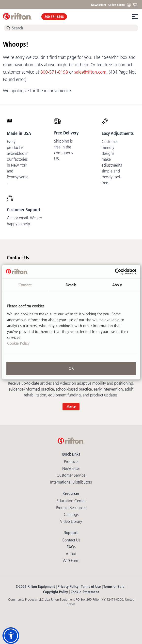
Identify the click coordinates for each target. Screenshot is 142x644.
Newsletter (99, 5)
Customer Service (71, 475)
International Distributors (71, 482)
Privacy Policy (68, 586)
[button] (11, 636)
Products (71, 461)
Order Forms (117, 5)
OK (71, 368)
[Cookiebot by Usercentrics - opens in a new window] (115, 272)
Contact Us (71, 540)
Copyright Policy (55, 592)
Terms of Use (91, 586)
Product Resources (71, 508)
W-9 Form (71, 561)
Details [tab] (71, 285)
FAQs (71, 547)
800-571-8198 (54, 17)
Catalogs (71, 514)
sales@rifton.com (90, 72)
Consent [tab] (25, 285)
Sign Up (71, 406)
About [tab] (117, 285)
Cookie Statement (85, 592)
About (71, 554)
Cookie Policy (18, 343)
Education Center (71, 501)
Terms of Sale (114, 586)
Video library (71, 521)
